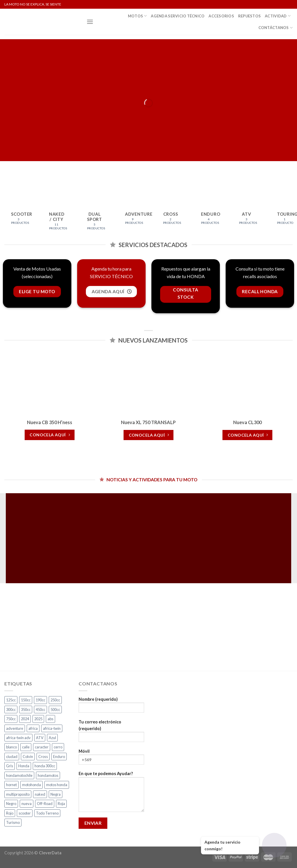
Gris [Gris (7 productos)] (10, 766)
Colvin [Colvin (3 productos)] (28, 757)
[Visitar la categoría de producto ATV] (247, 205)
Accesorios (221, 16)
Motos (137, 16)
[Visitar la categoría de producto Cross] (171, 205)
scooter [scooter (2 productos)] (25, 813)
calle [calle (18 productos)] (26, 747)
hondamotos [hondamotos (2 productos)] (48, 775)
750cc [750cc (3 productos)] (11, 719)
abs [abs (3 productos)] (50, 719)
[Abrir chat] (274, 845)
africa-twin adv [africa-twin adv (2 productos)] (18, 738)
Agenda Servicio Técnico (178, 16)
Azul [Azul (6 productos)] (52, 738)
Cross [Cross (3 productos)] (43, 757)
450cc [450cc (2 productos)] (40, 709)
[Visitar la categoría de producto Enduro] (209, 205)
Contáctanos (276, 28)
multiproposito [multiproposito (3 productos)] (18, 794)
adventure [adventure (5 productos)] (15, 728)
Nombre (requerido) (111, 707)
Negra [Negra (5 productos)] (56, 794)
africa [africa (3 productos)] (33, 728)
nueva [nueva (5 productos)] (27, 804)
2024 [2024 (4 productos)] (25, 719)
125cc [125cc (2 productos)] (11, 700)
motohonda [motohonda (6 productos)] (31, 785)
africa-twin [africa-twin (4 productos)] (52, 728)
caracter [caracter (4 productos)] (42, 747)
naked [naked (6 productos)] (40, 794)
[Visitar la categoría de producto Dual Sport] (95, 207)
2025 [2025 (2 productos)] (38, 719)
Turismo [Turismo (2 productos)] (13, 822)
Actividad (278, 16)
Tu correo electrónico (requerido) (111, 733)
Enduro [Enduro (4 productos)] (59, 757)
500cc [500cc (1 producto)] (55, 709)
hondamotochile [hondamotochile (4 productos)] (19, 775)
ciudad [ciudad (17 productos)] (12, 757)
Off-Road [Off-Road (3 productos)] (45, 804)
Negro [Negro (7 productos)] (11, 804)
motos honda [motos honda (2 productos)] (57, 785)
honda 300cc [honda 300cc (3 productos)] (45, 766)
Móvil (111, 759)
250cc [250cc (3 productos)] (55, 700)
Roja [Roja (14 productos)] (61, 804)
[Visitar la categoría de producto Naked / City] (57, 207)
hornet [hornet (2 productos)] (11, 785)
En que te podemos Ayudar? (111, 793)
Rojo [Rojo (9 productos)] (10, 813)
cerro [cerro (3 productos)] (58, 747)
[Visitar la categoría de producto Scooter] (19, 205)
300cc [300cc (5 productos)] (11, 709)
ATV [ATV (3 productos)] (40, 738)
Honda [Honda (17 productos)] (24, 766)
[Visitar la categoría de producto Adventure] (133, 205)
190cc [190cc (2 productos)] (40, 700)
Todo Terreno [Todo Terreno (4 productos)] (47, 813)
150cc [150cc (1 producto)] (26, 700)
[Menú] (90, 22)
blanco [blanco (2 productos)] (11, 747)
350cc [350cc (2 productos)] (26, 709)
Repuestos (249, 16)
